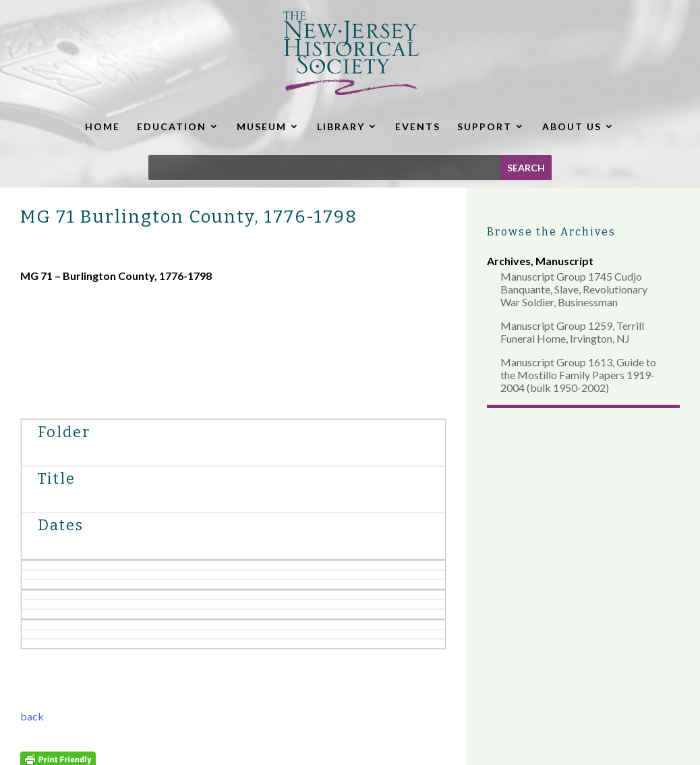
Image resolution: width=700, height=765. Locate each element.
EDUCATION (172, 126)
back (32, 716)
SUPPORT (485, 126)
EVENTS (418, 126)
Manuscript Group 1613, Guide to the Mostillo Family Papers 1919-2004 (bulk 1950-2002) (578, 375)
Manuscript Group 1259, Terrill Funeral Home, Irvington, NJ (572, 332)
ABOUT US (572, 126)
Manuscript (564, 261)
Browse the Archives (551, 232)
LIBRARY (341, 126)
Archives (509, 261)
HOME (103, 126)
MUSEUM (262, 126)
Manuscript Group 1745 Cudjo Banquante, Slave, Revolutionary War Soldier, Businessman (574, 289)
